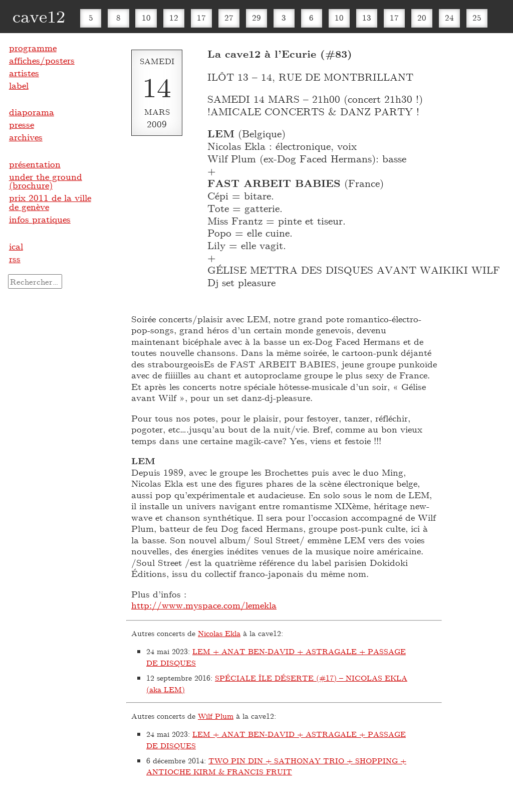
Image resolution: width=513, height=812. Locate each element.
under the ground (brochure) (46, 181)
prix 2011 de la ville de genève (50, 202)
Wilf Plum (216, 716)
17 (201, 17)
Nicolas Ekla (219, 633)
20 (422, 17)
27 (229, 17)
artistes (24, 73)
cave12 (39, 16)
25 (477, 17)
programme (33, 48)
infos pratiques (40, 219)
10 (146, 17)
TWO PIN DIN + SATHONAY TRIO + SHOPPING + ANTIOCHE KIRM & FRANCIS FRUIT (276, 766)
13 (367, 17)
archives (26, 137)
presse (22, 124)
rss (15, 259)
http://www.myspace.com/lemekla (204, 605)
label (19, 85)
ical (16, 246)
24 (449, 17)
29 (256, 17)
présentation (35, 164)
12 (174, 17)
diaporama (32, 112)
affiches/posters (42, 60)
